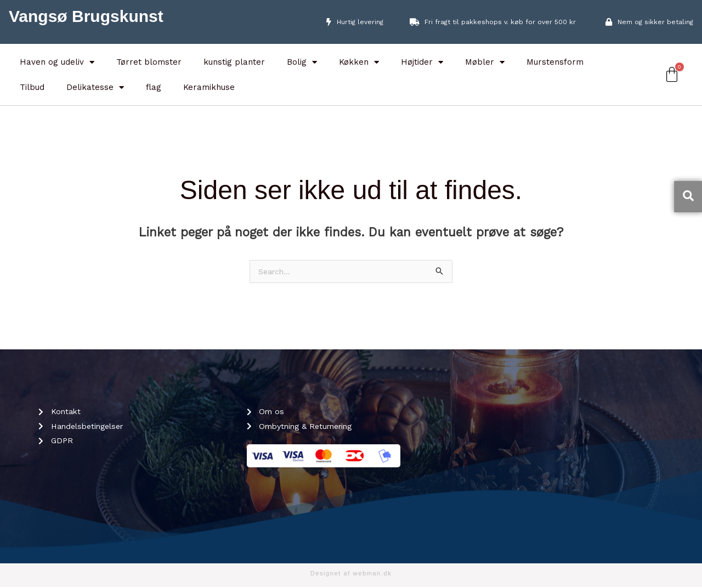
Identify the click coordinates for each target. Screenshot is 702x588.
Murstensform (555, 62)
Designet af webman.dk (351, 574)
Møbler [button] (485, 62)
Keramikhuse (209, 87)
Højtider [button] (422, 62)
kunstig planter (234, 62)
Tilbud (32, 87)
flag (154, 87)
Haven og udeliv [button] (57, 62)
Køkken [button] (359, 62)
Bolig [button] (302, 62)
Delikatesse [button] (95, 87)
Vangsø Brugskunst (86, 16)
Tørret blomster (149, 62)
